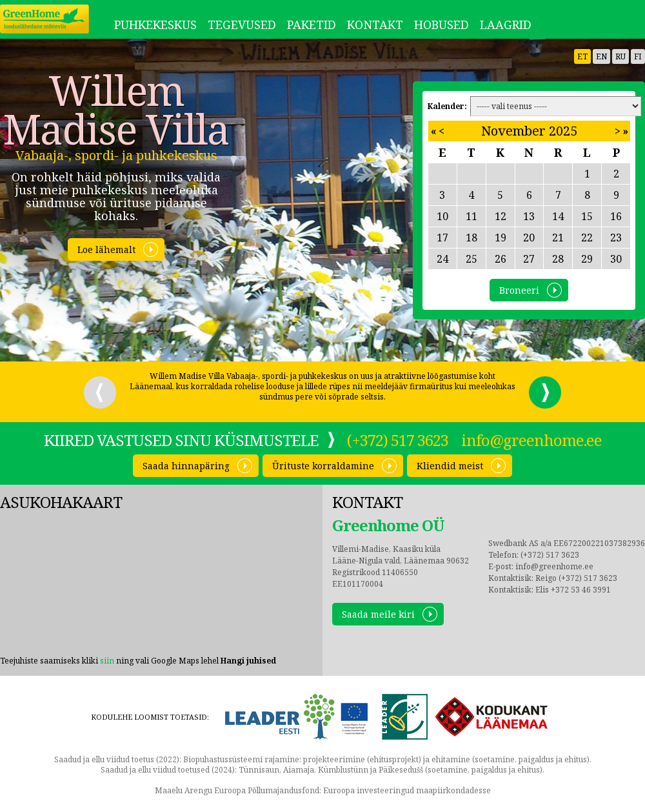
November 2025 (529, 131)
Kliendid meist (450, 466)
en (601, 56)
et (582, 56)
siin (107, 661)
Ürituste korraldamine (323, 466)
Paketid (312, 25)
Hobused (442, 25)
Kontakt (375, 25)
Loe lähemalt (106, 249)
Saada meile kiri (378, 614)
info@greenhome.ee (531, 440)
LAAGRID (506, 25)
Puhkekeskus (155, 25)
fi (638, 56)
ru (620, 56)
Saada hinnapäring (186, 466)
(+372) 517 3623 (398, 440)
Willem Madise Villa (116, 110)
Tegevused (242, 25)
